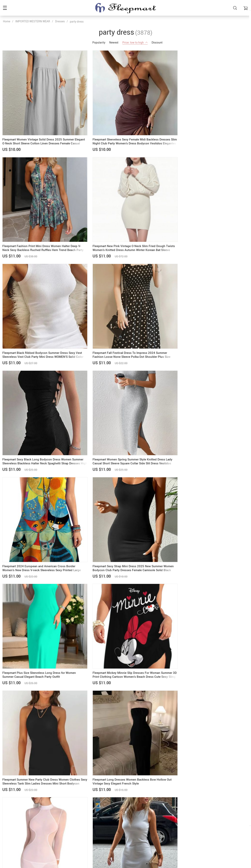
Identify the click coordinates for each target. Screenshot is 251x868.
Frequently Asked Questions (208, 805)
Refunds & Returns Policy (207, 815)
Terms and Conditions (205, 820)
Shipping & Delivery (119, 815)
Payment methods (119, 810)
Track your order (201, 825)
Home (7, 21)
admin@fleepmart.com (17, 805)
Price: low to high (135, 42)
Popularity (99, 42)
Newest (114, 42)
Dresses (60, 21)
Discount (157, 42)
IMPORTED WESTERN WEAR (33, 21)
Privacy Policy (200, 810)
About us (113, 805)
